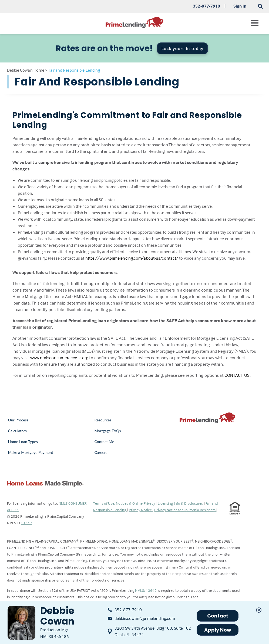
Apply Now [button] (218, 630)
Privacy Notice (141, 510)
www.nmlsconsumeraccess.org (60, 358)
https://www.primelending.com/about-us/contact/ (132, 258)
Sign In (240, 6)
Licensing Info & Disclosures (181, 503)
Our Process (18, 420)
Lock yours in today (183, 48)
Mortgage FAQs (107, 431)
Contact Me (104, 442)
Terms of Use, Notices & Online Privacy (125, 503)
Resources (103, 420)
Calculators (17, 431)
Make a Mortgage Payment (31, 452)
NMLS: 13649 (146, 590)
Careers (101, 452)
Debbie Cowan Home (26, 70)
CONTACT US (237, 375)
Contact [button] (218, 616)
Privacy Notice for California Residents (185, 510)
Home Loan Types (23, 442)
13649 (26, 523)
